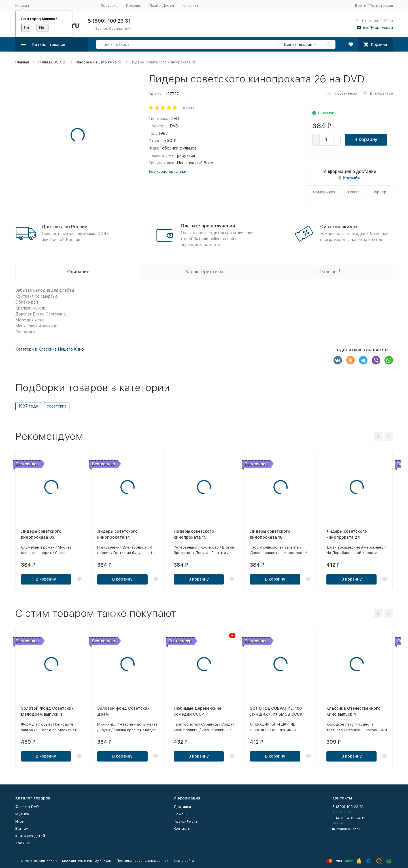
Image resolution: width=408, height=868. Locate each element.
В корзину (366, 139)
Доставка (109, 6)
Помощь (133, 6)
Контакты (191, 6)
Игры (20, 821)
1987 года (28, 406)
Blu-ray (22, 828)
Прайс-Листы (162, 6)
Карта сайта (184, 861)
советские (57, 406)
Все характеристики (167, 171)
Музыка (22, 814)
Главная (22, 62)
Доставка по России (65, 227)
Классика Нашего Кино (96, 62)
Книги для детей (30, 836)
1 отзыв (187, 108)
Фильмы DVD (49, 62)
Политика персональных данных (143, 861)
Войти (361, 6)
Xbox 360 (24, 843)
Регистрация (381, 6)
